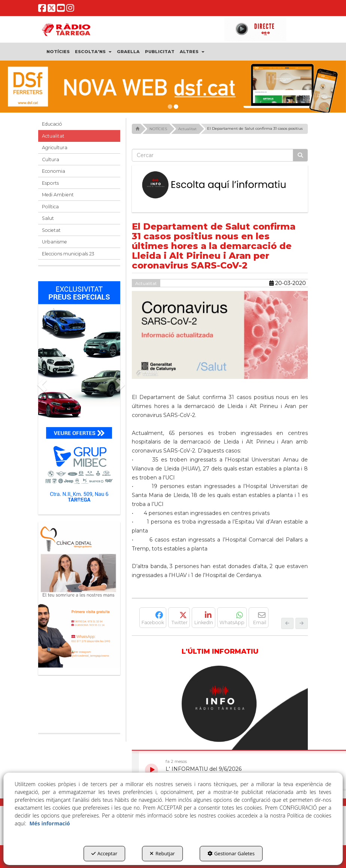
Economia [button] (54, 171)
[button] (42, 10)
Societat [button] (51, 230)
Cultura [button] (51, 160)
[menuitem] (58, 52)
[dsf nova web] (173, 87)
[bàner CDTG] (79, 595)
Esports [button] (50, 183)
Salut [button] (48, 218)
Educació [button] (52, 124)
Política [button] (50, 207)
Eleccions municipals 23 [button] (68, 254)
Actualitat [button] (53, 136)
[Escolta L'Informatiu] (220, 185)
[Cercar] (300, 155)
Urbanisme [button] (54, 242)
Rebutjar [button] (162, 853)
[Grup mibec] (79, 394)
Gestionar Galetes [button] (231, 853)
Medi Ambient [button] (58, 195)
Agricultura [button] (55, 148)
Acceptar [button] (104, 853)
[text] (213, 155)
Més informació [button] (49, 823)
